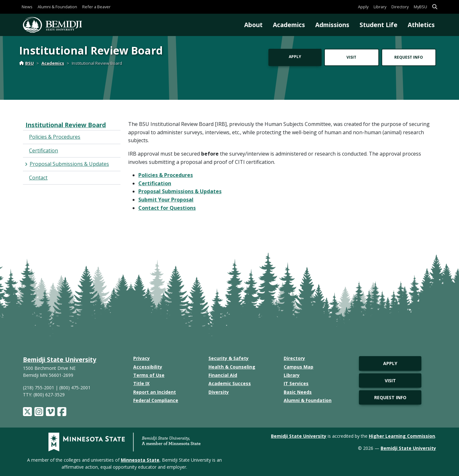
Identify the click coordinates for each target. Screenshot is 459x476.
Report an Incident (155, 392)
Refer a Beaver (96, 7)
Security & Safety (229, 358)
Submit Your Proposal (166, 200)
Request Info (409, 57)
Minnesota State (140, 460)
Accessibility (148, 367)
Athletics (421, 25)
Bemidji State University (60, 359)
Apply (363, 7)
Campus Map (299, 367)
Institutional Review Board (66, 125)
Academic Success (230, 383)
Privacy (142, 358)
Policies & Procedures (166, 175)
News (27, 7)
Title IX (141, 383)
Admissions (332, 25)
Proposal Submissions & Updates (180, 191)
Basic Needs (298, 392)
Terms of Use (149, 375)
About (253, 25)
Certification (155, 183)
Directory (400, 7)
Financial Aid (223, 375)
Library (380, 7)
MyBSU (420, 7)
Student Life (379, 25)
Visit (351, 57)
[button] (435, 7)
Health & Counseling (232, 367)
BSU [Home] (26, 63)
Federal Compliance (156, 400)
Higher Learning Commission (402, 436)
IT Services (296, 383)
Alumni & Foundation (57, 7)
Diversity (219, 392)
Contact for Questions (167, 208)
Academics (289, 25)
